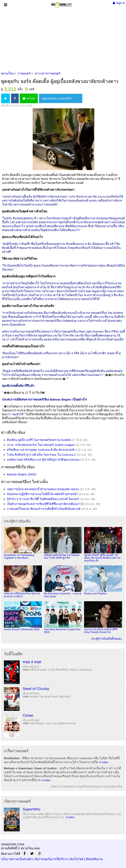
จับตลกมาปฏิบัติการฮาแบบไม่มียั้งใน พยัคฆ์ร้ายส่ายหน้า (42, 494)
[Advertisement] (63, 39)
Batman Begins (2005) (22, 474)
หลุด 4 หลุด (32, 662)
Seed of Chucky (36, 689)
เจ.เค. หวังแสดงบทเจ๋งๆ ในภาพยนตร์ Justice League (41, 445)
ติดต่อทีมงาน (94, 859)
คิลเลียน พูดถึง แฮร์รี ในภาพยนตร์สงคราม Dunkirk (39, 440)
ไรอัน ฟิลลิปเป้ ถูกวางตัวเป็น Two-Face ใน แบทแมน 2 (41, 455)
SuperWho (31, 809)
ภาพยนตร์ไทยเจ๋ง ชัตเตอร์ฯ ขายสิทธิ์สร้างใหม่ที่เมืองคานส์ (44, 509)
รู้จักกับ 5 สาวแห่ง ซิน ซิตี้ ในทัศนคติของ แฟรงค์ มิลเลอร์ (43, 499)
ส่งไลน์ (29, 98)
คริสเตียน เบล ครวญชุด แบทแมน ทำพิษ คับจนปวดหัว (41, 450)
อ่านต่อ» (104, 762)
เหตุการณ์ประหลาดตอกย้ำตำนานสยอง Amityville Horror (43, 489)
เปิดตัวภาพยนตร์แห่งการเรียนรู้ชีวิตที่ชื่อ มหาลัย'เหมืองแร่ (43, 504)
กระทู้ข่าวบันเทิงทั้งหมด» (107, 639)
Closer (28, 715)
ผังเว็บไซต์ (77, 859)
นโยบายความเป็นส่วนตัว (17, 859)
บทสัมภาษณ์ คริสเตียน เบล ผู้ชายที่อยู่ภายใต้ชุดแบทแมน (43, 460)
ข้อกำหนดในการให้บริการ (51, 859)
